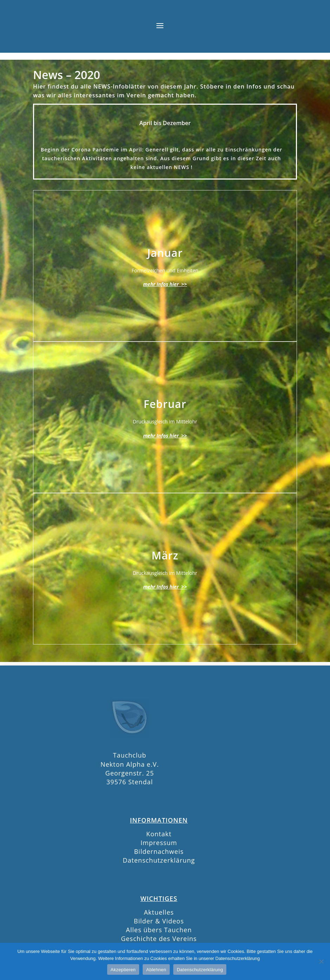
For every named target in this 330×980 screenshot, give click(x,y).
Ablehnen (156, 970)
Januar (165, 253)
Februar (165, 404)
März (165, 555)
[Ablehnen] (321, 961)
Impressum (159, 843)
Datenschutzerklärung (159, 860)
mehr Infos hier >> (165, 284)
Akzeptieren (123, 970)
